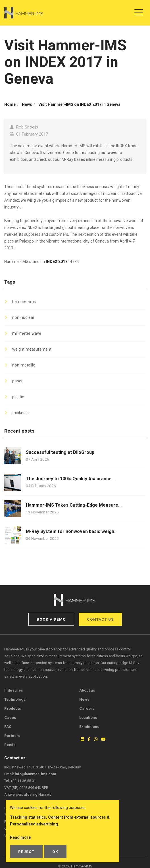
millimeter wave (27, 333)
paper (17, 381)
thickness (21, 413)
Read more (20, 837)
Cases (10, 717)
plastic (18, 397)
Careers (87, 708)
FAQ (8, 726)
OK (55, 852)
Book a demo (51, 619)
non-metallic (24, 365)
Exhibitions (89, 726)
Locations (88, 717)
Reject (26, 852)
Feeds (10, 745)
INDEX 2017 (57, 262)
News (84, 699)
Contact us (100, 619)
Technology (15, 699)
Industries (14, 690)
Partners (12, 736)
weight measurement (32, 349)
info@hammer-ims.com (35, 774)
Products (13, 708)
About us (87, 690)
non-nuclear (23, 318)
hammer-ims (24, 302)
